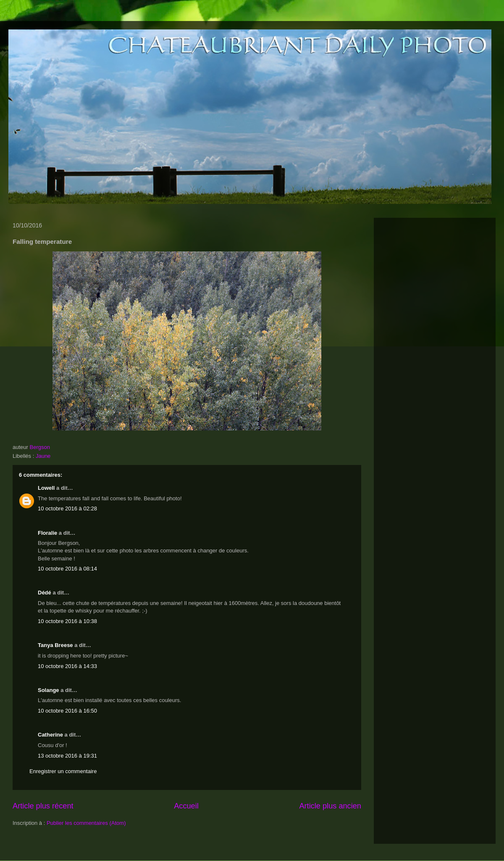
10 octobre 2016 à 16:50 (67, 711)
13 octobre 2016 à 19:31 (67, 756)
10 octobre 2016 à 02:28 (67, 508)
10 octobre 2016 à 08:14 (67, 569)
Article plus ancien (330, 806)
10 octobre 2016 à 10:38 (67, 621)
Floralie (47, 533)
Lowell (46, 488)
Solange (49, 690)
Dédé (45, 593)
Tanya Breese (55, 645)
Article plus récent (43, 806)
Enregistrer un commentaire (63, 771)
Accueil (186, 806)
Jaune (43, 456)
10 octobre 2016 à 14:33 (67, 666)
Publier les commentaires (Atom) (86, 823)
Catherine (50, 735)
